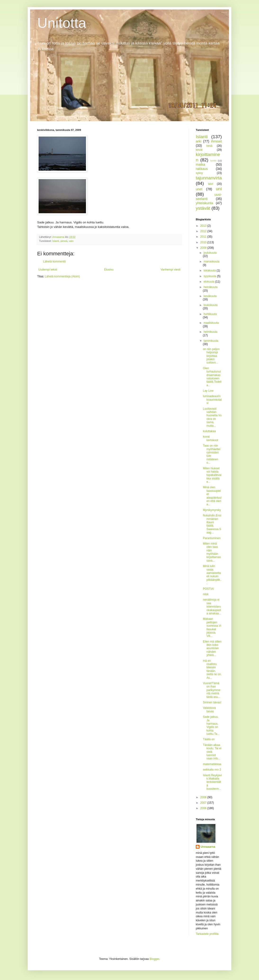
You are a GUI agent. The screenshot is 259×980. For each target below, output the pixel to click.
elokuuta (209, 282)
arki (199, 141)
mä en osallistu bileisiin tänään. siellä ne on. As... (212, 669)
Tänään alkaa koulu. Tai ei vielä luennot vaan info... (212, 752)
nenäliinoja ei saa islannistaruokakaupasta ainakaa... (212, 607)
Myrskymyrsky (212, 510)
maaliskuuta (211, 323)
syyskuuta (210, 276)
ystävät (203, 208)
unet (199, 189)
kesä (209, 146)
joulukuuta (210, 253)
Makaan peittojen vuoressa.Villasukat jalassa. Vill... (212, 627)
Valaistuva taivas (209, 710)
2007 (204, 803)
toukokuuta (211, 305)
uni (219, 189)
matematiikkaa (212, 764)
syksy (199, 173)
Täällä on (209, 739)
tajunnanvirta (209, 178)
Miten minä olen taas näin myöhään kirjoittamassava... (212, 552)
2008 (204, 797)
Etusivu (109, 270)
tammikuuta (211, 341)
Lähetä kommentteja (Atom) (62, 276)
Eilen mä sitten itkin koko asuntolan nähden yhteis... (212, 648)
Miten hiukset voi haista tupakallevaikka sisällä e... (212, 475)
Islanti (56, 241)
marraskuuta (212, 262)
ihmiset (216, 141)
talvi (211, 184)
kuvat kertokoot (210, 438)
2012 (204, 231)
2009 (204, 248)
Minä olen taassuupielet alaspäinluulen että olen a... (212, 496)
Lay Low (208, 391)
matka (200, 164)
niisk (206, 594)
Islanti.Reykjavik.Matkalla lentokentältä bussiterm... (212, 782)
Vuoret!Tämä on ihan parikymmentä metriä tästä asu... (212, 690)
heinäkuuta (211, 287)
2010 (204, 242)
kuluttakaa (209, 431)
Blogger (154, 959)
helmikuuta (210, 332)
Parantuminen (212, 538)
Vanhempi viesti (170, 270)
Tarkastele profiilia (207, 934)
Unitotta (62, 23)
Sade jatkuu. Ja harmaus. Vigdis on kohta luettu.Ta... (211, 725)
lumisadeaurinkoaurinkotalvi (212, 400)
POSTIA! (208, 589)
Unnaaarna (208, 847)
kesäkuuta (210, 296)
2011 (204, 237)
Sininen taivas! (212, 702)
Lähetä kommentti (54, 262)
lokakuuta (210, 270)
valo (71, 241)
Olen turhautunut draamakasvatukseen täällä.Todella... (212, 377)
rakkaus (202, 169)
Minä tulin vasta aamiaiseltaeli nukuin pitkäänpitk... (212, 575)
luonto (213, 161)
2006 (204, 808)
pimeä (64, 241)
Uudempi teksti (48, 270)
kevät (199, 150)
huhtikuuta (210, 314)
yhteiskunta (204, 203)
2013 (204, 226)
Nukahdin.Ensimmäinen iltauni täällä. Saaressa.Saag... (212, 524)
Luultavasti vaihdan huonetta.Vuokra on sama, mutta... (212, 417)
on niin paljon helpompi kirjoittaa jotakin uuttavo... (211, 356)
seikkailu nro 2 (212, 770)
